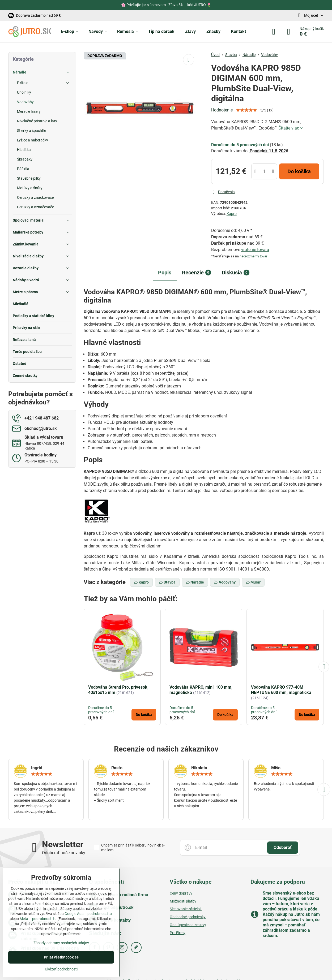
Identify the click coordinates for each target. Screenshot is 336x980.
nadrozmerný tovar (253, 256)
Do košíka (299, 171)
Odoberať (283, 847)
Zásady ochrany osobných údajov (61, 943)
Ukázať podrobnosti (61, 969)
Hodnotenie (222, 110)
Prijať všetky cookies (61, 957)
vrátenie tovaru (255, 250)
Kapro (232, 214)
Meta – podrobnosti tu (38, 919)
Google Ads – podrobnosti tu (88, 914)
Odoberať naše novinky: (64, 853)
